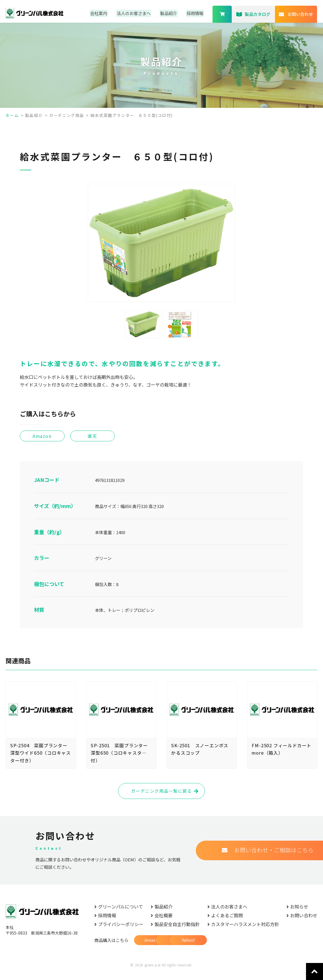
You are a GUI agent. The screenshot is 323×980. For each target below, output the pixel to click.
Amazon (154, 948)
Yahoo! (245, 948)
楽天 (199, 948)
